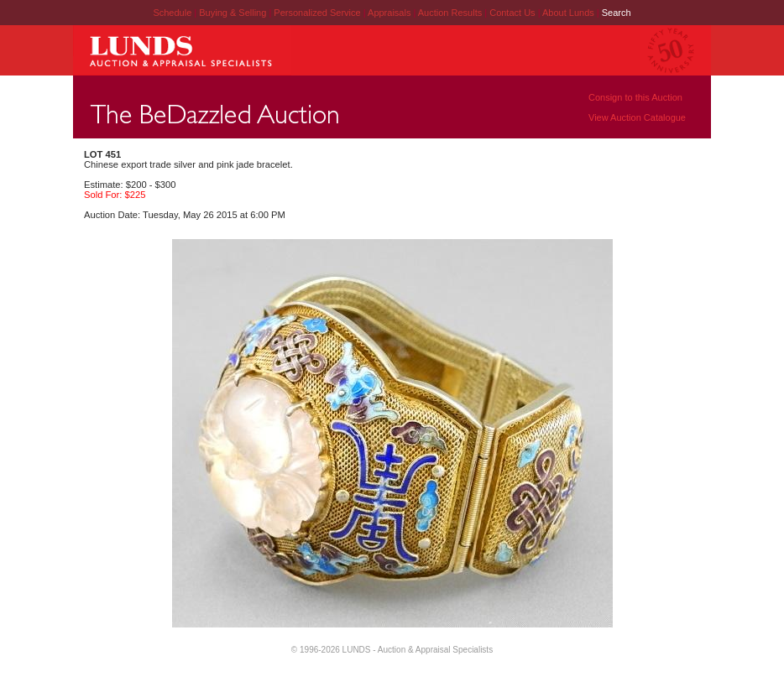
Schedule (172, 13)
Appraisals (390, 13)
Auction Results (451, 13)
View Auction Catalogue (637, 117)
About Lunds (570, 13)
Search (617, 13)
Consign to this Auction (635, 97)
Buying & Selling (234, 13)
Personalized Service (318, 13)
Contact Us (512, 13)
